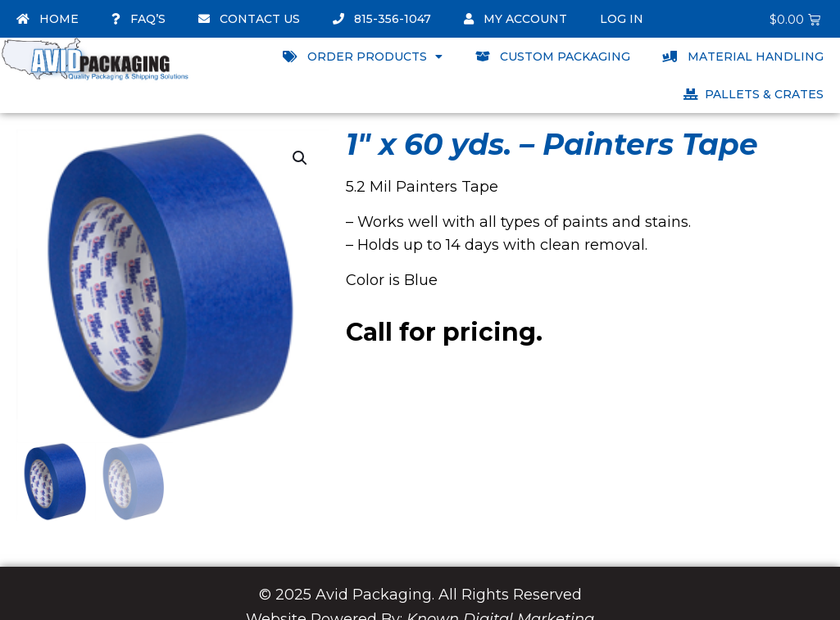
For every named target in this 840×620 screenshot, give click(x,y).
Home (48, 19)
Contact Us (249, 19)
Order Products (363, 57)
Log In (622, 19)
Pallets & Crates (754, 94)
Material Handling (743, 57)
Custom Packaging (553, 57)
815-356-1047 (382, 19)
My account (515, 19)
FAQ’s (138, 19)
